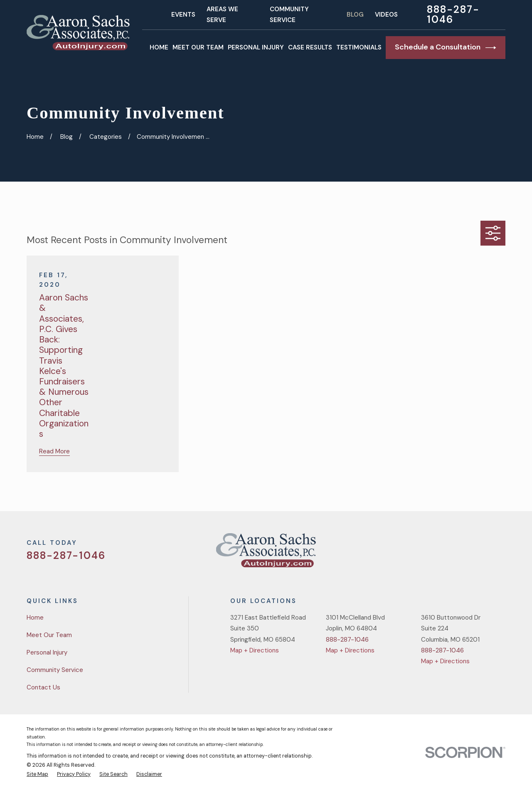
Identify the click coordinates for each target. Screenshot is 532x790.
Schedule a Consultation (446, 47)
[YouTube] (481, 553)
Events (183, 15)
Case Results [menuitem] (310, 47)
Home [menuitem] (159, 47)
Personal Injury (47, 652)
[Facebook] (462, 553)
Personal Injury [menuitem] (256, 47)
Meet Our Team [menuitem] (198, 47)
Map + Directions (255, 650)
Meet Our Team (49, 635)
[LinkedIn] (501, 553)
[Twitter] (442, 553)
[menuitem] (37, 775)
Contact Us (43, 687)
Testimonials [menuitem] (359, 47)
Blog (355, 15)
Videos (386, 15)
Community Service (55, 670)
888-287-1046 (453, 15)
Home (35, 618)
